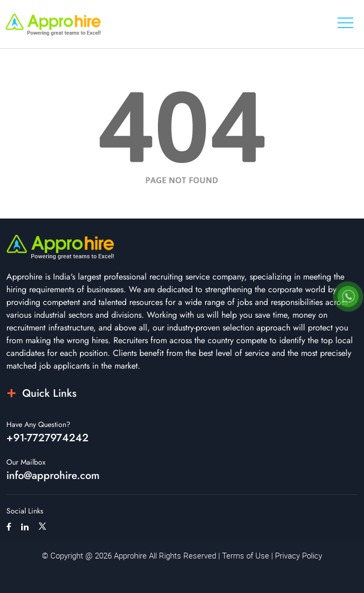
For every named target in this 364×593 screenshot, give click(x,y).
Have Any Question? (38, 424)
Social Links (25, 511)
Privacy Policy (299, 555)
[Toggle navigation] (345, 23)
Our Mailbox (26, 462)
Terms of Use (246, 555)
